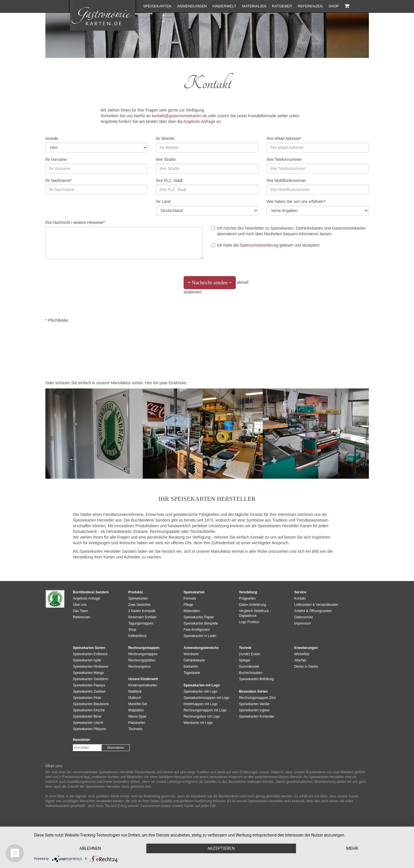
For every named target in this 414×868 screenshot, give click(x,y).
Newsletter (81, 740)
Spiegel (245, 660)
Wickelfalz (302, 654)
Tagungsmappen (141, 623)
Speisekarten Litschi (88, 723)
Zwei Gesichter (139, 605)
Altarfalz (300, 660)
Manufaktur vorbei (127, 383)
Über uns (80, 605)
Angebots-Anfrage (199, 121)
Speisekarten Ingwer (254, 710)
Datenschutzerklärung (259, 245)
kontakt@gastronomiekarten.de (179, 116)
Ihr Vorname (56, 159)
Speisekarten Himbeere (91, 667)
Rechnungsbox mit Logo (202, 716)
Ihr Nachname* (59, 180)
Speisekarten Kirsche (89, 710)
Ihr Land (163, 201)
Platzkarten (137, 723)
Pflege (188, 605)
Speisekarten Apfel (87, 660)
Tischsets (135, 729)
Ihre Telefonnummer (284, 159)
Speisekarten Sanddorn (91, 679)
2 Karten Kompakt (142, 611)
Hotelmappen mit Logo (201, 704)
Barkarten (191, 667)
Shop (334, 6)
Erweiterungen (306, 648)
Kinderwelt (224, 6)
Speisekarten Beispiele (201, 623)
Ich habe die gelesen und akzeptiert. (266, 245)
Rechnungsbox (139, 667)
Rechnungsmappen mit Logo (205, 710)
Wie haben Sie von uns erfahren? (296, 201)
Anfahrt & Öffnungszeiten (313, 611)
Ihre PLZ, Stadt (169, 180)
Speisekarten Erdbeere (90, 654)
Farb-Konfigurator (197, 630)
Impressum (303, 623)
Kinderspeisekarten (143, 685)
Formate (190, 598)
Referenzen (310, 6)
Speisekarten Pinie (87, 698)
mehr (352, 848)
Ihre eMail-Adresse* (284, 138)
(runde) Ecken (250, 654)
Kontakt (300, 598)
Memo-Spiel (137, 716)
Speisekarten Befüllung (256, 679)
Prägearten (247, 598)
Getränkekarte (194, 660)
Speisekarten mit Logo (200, 692)
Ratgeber (282, 6)
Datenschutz (304, 617)
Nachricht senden (210, 284)
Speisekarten (157, 6)
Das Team (80, 611)
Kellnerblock (137, 636)
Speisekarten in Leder (200, 636)
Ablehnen (90, 848)
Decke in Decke (306, 667)
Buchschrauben (251, 673)
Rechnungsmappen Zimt (257, 698)
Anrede (52, 138)
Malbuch (135, 698)
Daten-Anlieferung (253, 605)
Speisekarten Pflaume (89, 729)
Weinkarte (191, 654)
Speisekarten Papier (199, 617)
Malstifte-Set (138, 704)
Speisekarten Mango (88, 673)
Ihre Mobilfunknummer (286, 180)
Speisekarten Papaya (89, 685)
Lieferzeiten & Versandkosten (316, 605)
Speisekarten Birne (87, 716)
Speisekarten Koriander (257, 716)
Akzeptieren (221, 848)
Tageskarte (192, 673)
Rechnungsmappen (143, 654)
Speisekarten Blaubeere (91, 704)
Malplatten (136, 710)
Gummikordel (249, 667)
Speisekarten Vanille (254, 704)
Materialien (254, 6)
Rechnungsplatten (142, 660)
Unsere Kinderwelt (143, 679)
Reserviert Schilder (142, 617)
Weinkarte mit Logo (198, 723)
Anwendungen (192, 6)
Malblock (135, 692)
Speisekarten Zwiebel (89, 692)
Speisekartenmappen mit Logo (206, 698)
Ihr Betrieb (165, 138)
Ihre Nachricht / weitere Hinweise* (75, 222)
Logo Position (249, 622)
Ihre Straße (166, 159)
